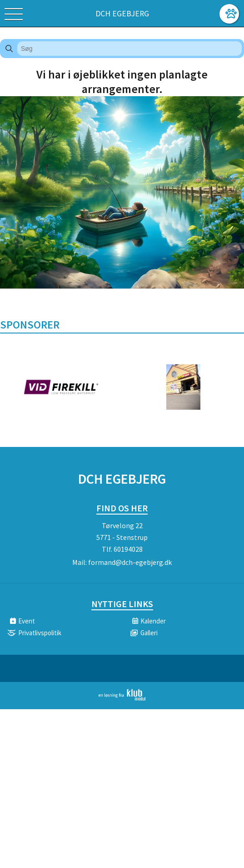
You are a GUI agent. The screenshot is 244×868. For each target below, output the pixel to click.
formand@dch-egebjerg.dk (130, 562)
